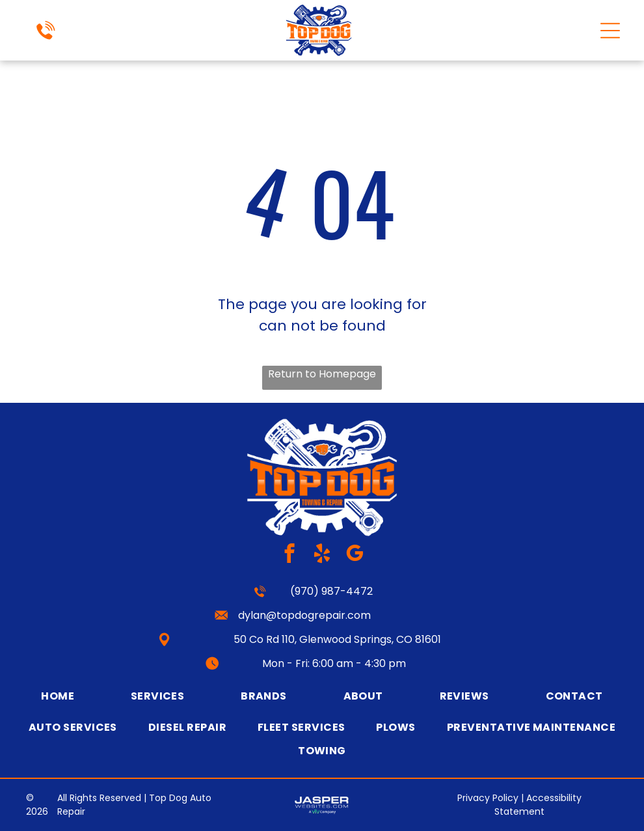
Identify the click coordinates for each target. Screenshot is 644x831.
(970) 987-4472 (331, 591)
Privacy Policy (488, 798)
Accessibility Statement (538, 805)
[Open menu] (610, 31)
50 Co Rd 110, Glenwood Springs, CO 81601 (337, 639)
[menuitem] (58, 696)
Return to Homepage (322, 374)
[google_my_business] (355, 555)
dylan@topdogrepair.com (304, 615)
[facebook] (290, 555)
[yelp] (322, 555)
